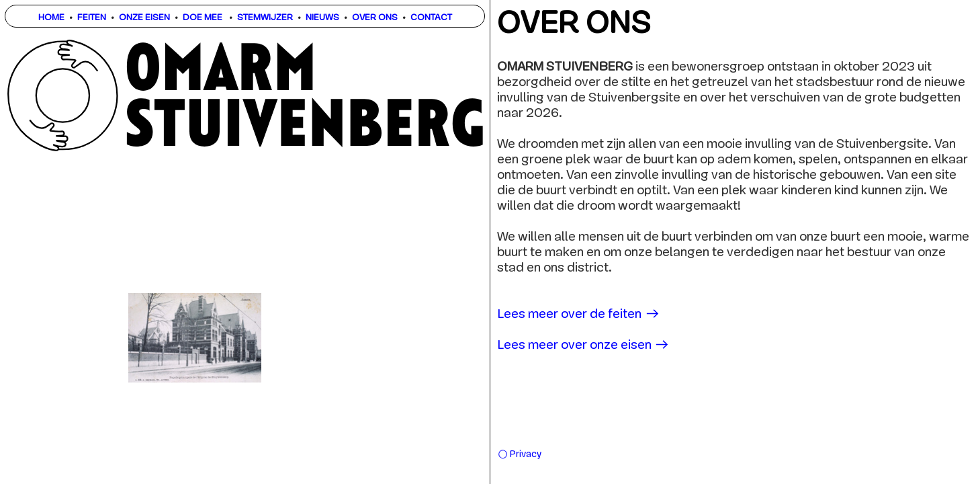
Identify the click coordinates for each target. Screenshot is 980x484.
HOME (51, 18)
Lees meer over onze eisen (583, 346)
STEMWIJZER (265, 18)
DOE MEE (203, 18)
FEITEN (92, 18)
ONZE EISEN (144, 18)
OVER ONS (375, 18)
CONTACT (431, 18)
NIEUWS (322, 18)
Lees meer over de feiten (579, 315)
